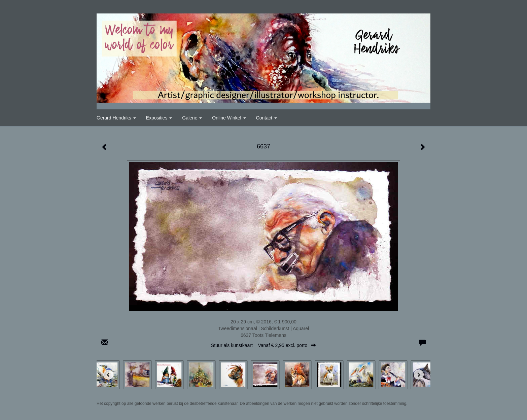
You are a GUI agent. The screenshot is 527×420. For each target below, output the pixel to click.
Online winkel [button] (229, 118)
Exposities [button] (159, 118)
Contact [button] (267, 118)
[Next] (419, 375)
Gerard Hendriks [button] (116, 118)
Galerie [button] (192, 118)
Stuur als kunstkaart (263, 345)
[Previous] (108, 375)
